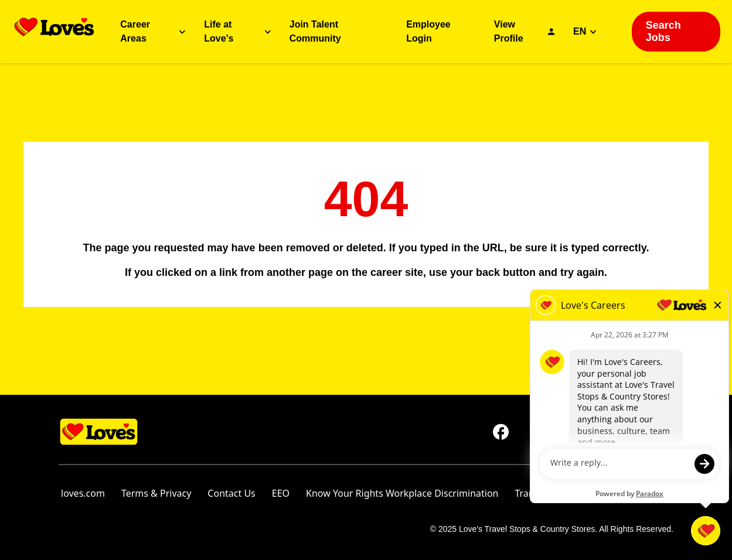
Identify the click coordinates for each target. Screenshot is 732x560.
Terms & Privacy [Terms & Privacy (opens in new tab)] (156, 493)
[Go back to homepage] (54, 27)
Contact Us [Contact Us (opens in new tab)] (231, 493)
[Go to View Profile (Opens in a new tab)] (524, 32)
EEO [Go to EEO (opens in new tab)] (281, 493)
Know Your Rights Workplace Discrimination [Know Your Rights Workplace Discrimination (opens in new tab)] (402, 493)
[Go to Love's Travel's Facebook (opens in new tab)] (501, 432)
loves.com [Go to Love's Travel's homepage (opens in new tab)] (83, 493)
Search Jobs (663, 31)
